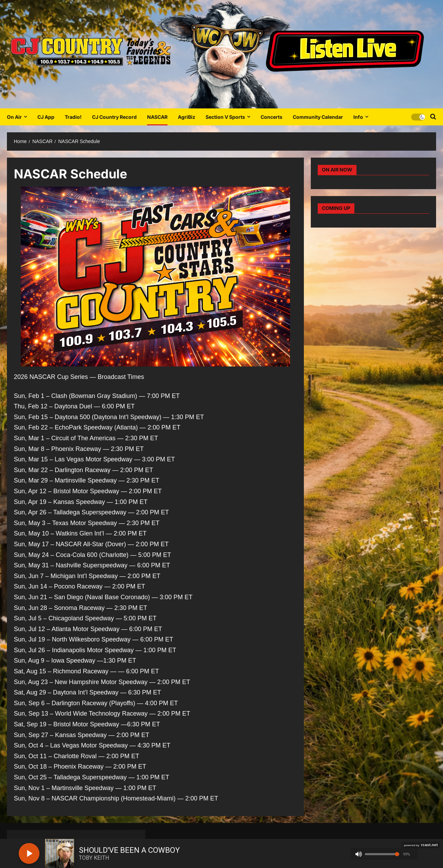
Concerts (272, 117)
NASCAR (157, 117)
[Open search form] (433, 117)
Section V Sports (225, 117)
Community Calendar (318, 117)
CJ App (46, 117)
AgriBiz (187, 117)
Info (358, 117)
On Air (14, 117)
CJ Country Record (114, 117)
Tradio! (73, 117)
